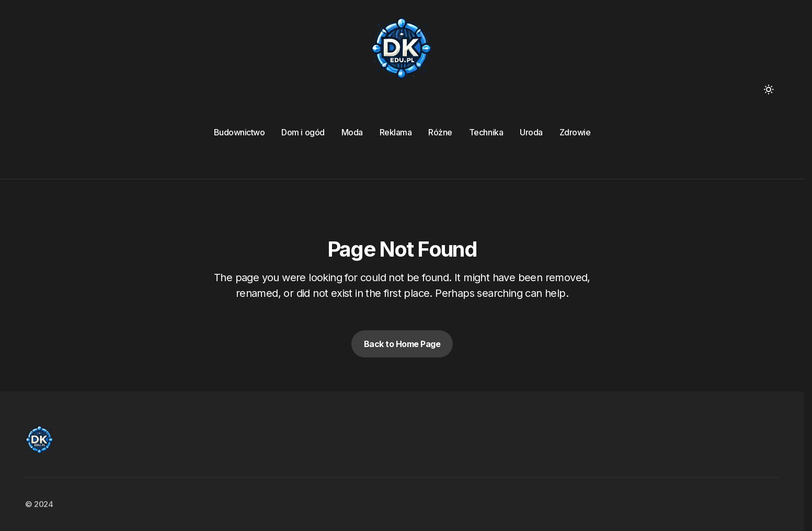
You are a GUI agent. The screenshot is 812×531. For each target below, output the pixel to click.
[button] (769, 89)
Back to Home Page (402, 344)
